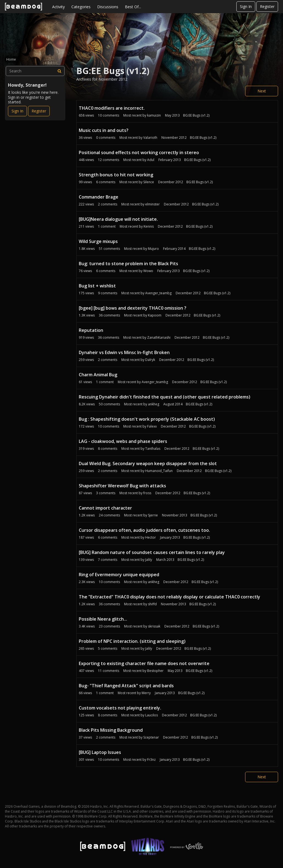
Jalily (149, 560)
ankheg (154, 404)
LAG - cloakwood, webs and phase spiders (123, 441)
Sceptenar (151, 737)
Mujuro (153, 249)
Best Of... (133, 7)
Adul (151, 160)
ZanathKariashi (159, 337)
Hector (151, 537)
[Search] (60, 71)
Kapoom (155, 315)
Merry (146, 693)
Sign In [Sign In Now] (17, 111)
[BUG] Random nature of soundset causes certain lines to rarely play (152, 552)
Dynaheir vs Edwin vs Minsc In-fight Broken (124, 352)
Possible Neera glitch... (103, 619)
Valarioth (150, 138)
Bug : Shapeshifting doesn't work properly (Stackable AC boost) (147, 419)
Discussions (108, 7)
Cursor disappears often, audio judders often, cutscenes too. (144, 530)
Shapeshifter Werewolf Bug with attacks (122, 486)
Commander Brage (99, 197)
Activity (58, 7)
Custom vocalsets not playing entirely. (120, 708)
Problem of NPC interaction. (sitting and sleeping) (132, 641)
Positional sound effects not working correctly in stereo (139, 152)
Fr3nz (151, 760)
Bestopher (155, 671)
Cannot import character (105, 508)
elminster (152, 204)
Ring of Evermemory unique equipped (119, 575)
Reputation (91, 330)
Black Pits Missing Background (111, 730)
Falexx (152, 426)
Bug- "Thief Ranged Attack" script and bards (126, 686)
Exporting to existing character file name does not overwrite (144, 663)
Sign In (246, 6)
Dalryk (150, 360)
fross (147, 493)
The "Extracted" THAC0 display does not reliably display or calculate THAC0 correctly (169, 597)
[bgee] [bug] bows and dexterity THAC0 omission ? (133, 308)
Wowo (148, 271)
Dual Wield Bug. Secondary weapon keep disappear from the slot (148, 463)
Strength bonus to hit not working (116, 175)
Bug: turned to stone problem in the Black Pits (128, 264)
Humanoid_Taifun (159, 471)
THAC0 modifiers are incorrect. (112, 108)
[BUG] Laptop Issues (100, 752)
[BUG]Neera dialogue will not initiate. (118, 219)
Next (262, 91)
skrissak (154, 626)
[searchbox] (35, 71)
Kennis (149, 226)
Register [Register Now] (39, 111)
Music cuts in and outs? (104, 130)
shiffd (152, 604)
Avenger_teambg (158, 293)
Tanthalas (153, 449)
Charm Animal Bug (98, 375)
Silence (149, 182)
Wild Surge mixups (98, 241)
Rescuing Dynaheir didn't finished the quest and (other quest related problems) (165, 397)
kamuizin (154, 115)
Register (267, 6)
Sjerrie (153, 515)
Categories (81, 7)
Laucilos (152, 715)
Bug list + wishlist (97, 286)
